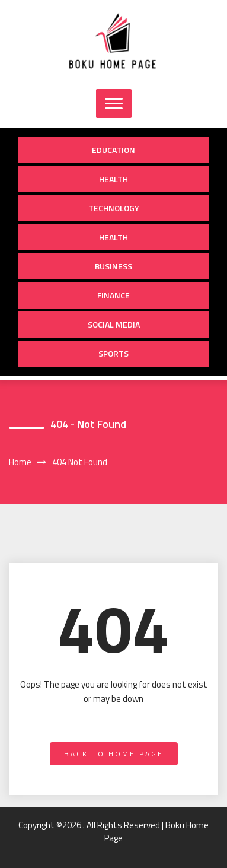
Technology (114, 208)
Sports (113, 353)
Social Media (114, 324)
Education (113, 150)
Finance (113, 295)
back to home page (114, 754)
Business (113, 266)
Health (113, 179)
